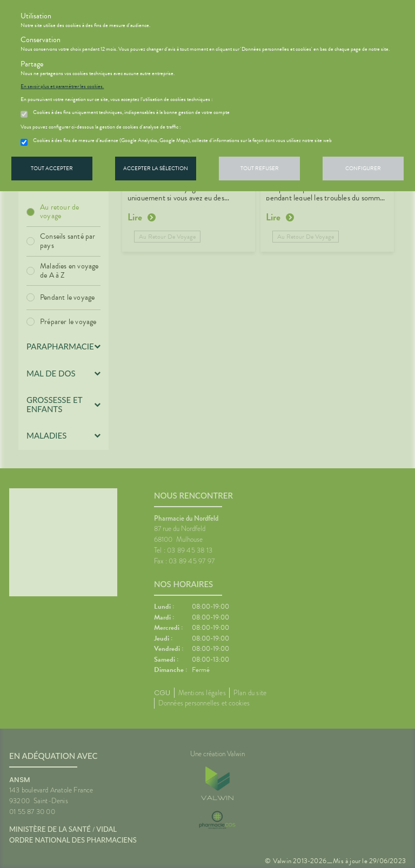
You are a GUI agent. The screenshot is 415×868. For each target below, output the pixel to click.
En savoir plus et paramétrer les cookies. (62, 86)
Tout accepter (52, 168)
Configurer (363, 168)
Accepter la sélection (156, 168)
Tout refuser (260, 168)
